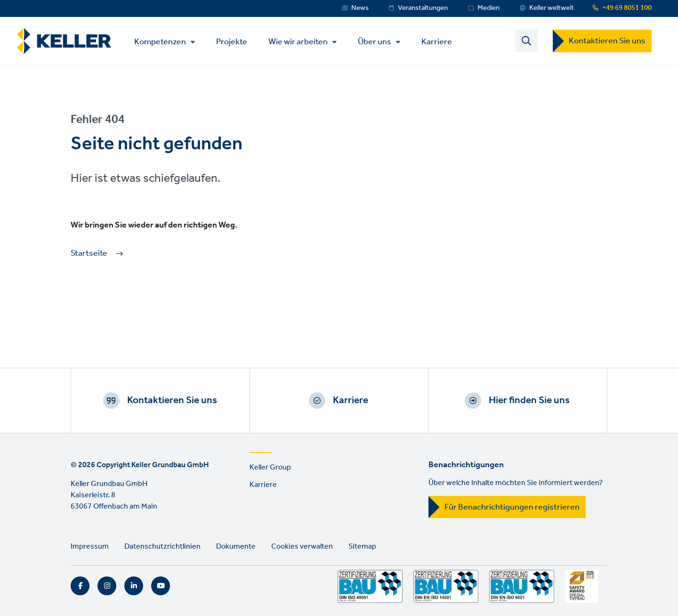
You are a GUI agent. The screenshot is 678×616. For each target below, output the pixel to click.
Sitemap (362, 547)
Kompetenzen (160, 42)
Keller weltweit (552, 8)
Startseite (89, 254)
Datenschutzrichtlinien (162, 547)
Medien (488, 8)
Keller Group (270, 467)
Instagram (107, 586)
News (360, 8)
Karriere (437, 41)
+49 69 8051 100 (627, 8)
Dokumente (236, 547)
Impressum (90, 547)
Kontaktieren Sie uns (607, 41)
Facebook (80, 586)
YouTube (161, 586)
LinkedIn (134, 586)
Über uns (375, 42)
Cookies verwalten (302, 547)
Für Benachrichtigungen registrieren (512, 507)
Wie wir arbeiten (298, 42)
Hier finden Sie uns (529, 400)
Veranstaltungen (423, 8)
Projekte (232, 41)
